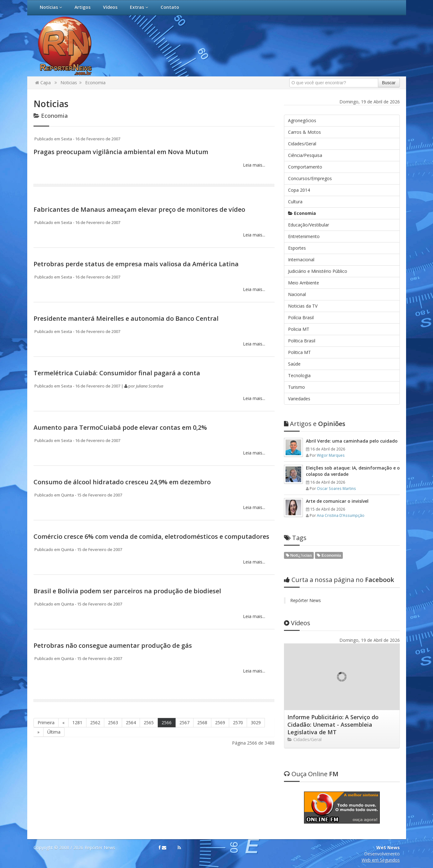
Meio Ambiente (304, 283)
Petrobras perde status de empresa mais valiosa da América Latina (136, 264)
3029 (256, 722)
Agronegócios (302, 120)
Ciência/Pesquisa (305, 155)
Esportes (297, 248)
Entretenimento (304, 236)
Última (54, 732)
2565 (149, 722)
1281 (77, 722)
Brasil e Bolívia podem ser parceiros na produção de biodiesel (127, 591)
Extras (139, 7)
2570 (238, 722)
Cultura (295, 202)
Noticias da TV (303, 306)
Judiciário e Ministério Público (318, 271)
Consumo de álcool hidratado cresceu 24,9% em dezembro (122, 482)
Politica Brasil (302, 341)
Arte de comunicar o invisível (337, 501)
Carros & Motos (304, 132)
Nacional (297, 294)
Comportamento (305, 167)
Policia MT (299, 329)
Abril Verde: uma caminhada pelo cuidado (352, 441)
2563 (113, 722)
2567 (184, 722)
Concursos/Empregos (310, 178)
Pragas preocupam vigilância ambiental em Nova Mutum (121, 152)
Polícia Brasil (301, 317)
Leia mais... (253, 165)
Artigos (82, 7)
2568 (202, 722)
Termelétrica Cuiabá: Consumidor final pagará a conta (117, 373)
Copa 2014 (299, 190)
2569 (220, 722)
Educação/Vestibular (309, 225)
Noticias (69, 83)
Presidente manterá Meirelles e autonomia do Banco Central (126, 318)
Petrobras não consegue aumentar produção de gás (113, 645)
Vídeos (110, 7)
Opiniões (315, 424)
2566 (167, 722)
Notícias (51, 7)
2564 (131, 722)
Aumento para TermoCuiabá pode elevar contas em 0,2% (120, 427)
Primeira (46, 722)
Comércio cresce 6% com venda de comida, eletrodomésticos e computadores (151, 536)
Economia (95, 83)
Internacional (301, 260)
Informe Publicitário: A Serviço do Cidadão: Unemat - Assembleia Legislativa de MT (333, 725)
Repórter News (306, 600)
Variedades (299, 399)
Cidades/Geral (302, 144)
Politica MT (299, 352)
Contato (170, 7)
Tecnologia (299, 375)
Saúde (294, 364)
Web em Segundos (381, 860)
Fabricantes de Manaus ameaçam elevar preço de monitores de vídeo (139, 209)
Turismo (296, 387)
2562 (95, 722)
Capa (43, 83)
